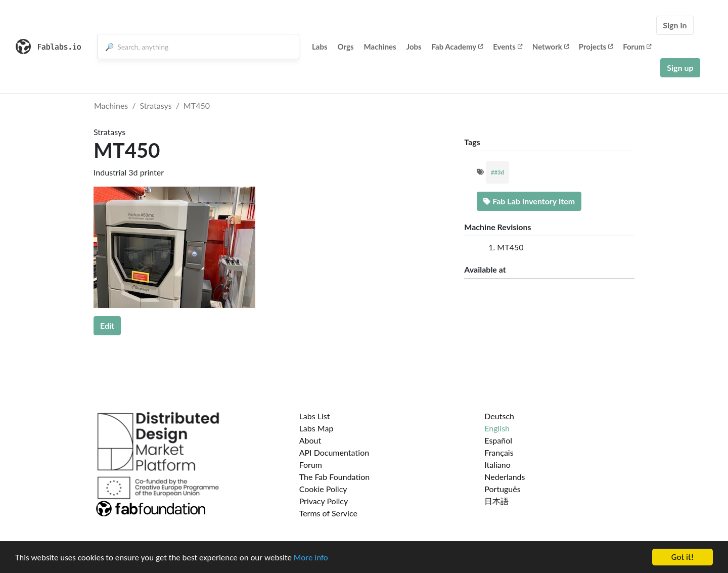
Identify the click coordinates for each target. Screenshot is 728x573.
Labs (320, 47)
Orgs (346, 47)
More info (311, 558)
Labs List (315, 416)
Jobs (414, 47)
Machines (380, 47)
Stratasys (156, 105)
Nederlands (505, 477)
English (497, 428)
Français (499, 452)
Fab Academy (458, 47)
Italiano (497, 465)
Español (498, 440)
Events (508, 47)
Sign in (675, 25)
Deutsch (499, 416)
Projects (596, 47)
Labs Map (316, 428)
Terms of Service (328, 513)
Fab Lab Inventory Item (529, 201)
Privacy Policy (324, 501)
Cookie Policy (323, 489)
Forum (637, 47)
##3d (497, 172)
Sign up (680, 68)
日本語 (496, 501)
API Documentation (334, 452)
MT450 (197, 105)
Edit (107, 325)
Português (502, 489)
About (310, 440)
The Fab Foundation (335, 477)
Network (551, 47)
